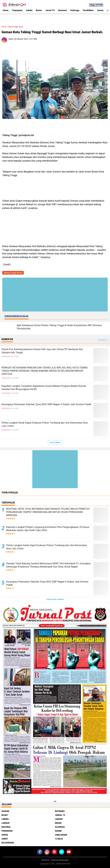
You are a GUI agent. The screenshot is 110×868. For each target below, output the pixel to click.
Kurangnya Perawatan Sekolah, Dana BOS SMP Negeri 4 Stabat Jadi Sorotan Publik (46, 404)
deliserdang (8, 843)
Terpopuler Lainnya (55, 599)
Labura (5, 819)
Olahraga (75, 10)
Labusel (59, 819)
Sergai (5, 835)
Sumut (100, 10)
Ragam (58, 831)
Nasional (62, 10)
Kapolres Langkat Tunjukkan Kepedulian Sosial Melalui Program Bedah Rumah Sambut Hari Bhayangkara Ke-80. (44, 388)
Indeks (29, 10)
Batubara (60, 811)
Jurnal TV (50, 10)
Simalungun (61, 835)
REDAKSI (45, 860)
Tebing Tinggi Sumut (15, 27)
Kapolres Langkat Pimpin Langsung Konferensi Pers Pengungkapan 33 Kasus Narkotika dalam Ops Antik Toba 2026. (48, 529)
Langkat (6, 823)
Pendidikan (88, 10)
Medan (58, 823)
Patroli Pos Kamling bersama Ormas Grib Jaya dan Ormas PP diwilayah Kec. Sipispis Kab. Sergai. (42, 351)
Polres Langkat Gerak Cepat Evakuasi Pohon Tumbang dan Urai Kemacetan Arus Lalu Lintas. (45, 424)
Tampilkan (103, 340)
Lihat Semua (55, 443)
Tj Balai (59, 839)
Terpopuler (17, 10)
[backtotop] (55, 803)
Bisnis (39, 10)
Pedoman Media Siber (60, 860)
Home (6, 10)
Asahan (5, 811)
